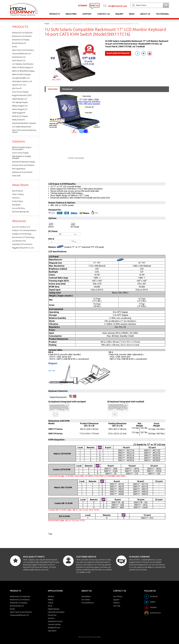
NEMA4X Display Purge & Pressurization (22, 148)
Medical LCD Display (20, 116)
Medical (51, 597)
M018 (121, 489)
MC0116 (131, 455)
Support (87, 14)
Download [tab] (67, 89)
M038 (121, 494)
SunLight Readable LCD (21, 78)
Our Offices (118, 597)
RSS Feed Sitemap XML (21, 212)
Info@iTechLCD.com (118, 6)
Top (50, 534)
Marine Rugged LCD (20, 109)
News (132, 14)
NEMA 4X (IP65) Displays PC (23, 68)
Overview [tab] (53, 89)
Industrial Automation (56, 612)
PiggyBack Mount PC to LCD (23, 248)
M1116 (145, 484)
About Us (145, 14)
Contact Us (104, 14)
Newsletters (86, 597)
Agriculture (52, 631)
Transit (50, 603)
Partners (116, 603)
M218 (121, 487)
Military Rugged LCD (20, 106)
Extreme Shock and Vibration (23, 165)
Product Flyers (18, 201)
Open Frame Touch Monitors (23, 50)
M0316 (145, 494)
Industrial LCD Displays (21, 40)
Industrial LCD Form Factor (22, 244)
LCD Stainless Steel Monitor (23, 64)
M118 (121, 484)
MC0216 (131, 458)
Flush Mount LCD (19, 61)
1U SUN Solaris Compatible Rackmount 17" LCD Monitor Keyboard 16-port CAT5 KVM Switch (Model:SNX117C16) (96, 24)
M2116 (145, 487)
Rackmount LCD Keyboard (22, 33)
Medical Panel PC (19, 120)
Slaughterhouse (54, 628)
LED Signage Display (20, 102)
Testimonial (162, 14)
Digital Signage (54, 609)
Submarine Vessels (55, 621)
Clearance (16, 198)
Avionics (51, 618)
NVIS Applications (19, 169)
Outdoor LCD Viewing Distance (24, 230)
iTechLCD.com (83, 637)
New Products (18, 191)
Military (51, 600)
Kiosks (15, 47)
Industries (71, 14)
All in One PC (17, 88)
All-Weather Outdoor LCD (22, 81)
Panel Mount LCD (19, 57)
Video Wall (16, 176)
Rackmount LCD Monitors (22, 36)
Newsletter (16, 205)
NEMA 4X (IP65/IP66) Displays (23, 71)
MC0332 (157, 460)
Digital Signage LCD (20, 99)
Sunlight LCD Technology (22, 234)
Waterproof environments (22, 172)
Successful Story (18, 208)
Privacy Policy (96, 637)
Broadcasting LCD (19, 43)
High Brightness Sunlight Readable (22, 157)
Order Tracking (18, 194)
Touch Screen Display (20, 92)
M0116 (145, 489)
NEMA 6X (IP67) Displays (21, 74)
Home (47, 24)
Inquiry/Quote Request (118, 53)
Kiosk (50, 606)
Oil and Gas (52, 615)
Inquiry (119, 14)
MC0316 (131, 460)
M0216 (145, 492)
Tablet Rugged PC (19, 113)
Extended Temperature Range (23, 162)
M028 (121, 492)
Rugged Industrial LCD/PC (22, 95)
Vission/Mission (88, 603)
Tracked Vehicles (54, 624)
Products (55, 14)
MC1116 (131, 450)
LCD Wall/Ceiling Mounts (22, 127)
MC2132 (157, 453)
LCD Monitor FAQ (19, 241)
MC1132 (157, 450)
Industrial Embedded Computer (24, 123)
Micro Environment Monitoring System (24, 131)
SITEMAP (83, 6)
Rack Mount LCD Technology (23, 237)
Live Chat (117, 606)
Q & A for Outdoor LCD (21, 227)
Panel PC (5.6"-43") (19, 85)
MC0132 (157, 455)
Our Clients (86, 600)
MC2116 (131, 453)
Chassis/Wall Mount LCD (22, 54)
